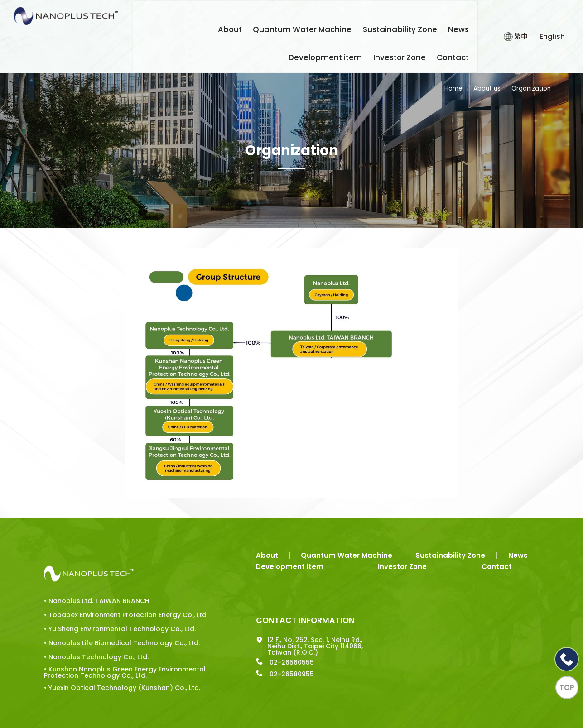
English (551, 32)
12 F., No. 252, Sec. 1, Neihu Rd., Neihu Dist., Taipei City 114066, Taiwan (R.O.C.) (274, 612)
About (183, 16)
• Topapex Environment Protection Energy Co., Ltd (113, 573)
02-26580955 (250, 640)
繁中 (512, 32)
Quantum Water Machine (248, 16)
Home (451, 80)
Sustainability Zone (336, 16)
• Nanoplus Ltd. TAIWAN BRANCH (97, 557)
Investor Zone (410, 48)
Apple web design (202, 699)
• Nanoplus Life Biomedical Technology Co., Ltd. (116, 607)
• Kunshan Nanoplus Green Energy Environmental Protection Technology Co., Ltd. (114, 642)
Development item (439, 16)
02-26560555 (250, 628)
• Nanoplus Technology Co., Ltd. (96, 623)
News (388, 16)
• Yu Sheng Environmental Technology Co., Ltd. (114, 590)
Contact (458, 48)
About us (485, 80)
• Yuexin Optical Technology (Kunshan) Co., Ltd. (116, 661)
